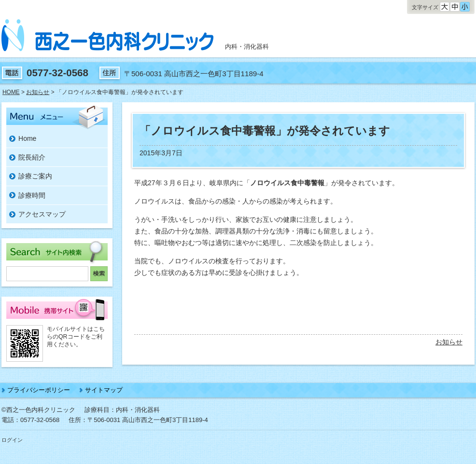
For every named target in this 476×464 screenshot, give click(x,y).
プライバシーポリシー (39, 390)
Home (27, 138)
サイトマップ (104, 390)
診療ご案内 (35, 176)
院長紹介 (32, 157)
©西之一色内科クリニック (38, 410)
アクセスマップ (42, 214)
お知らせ (449, 342)
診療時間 (32, 195)
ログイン (12, 440)
